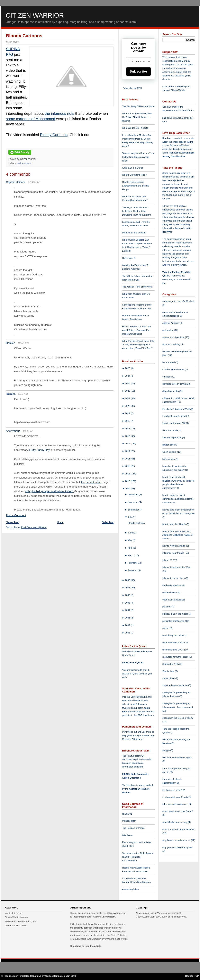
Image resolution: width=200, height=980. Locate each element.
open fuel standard (172, 600)
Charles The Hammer (174, 369)
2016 (128, 436)
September (134, 510)
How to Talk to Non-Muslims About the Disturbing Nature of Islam (178, 535)
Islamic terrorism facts (174, 578)
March (131, 555)
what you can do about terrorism (179, 829)
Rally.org (183, 61)
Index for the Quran (133, 663)
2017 (128, 429)
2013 (128, 459)
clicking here (169, 65)
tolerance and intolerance (176, 804)
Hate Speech (129, 258)
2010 (128, 481)
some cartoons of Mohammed (31, 119)
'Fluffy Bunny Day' (40, 450)
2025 (128, 368)
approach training (172, 344)
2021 (128, 398)
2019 (128, 413)
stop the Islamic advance (175, 685)
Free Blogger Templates (17, 976)
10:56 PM (23, 343)
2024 (128, 376)
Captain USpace (16, 182)
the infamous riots (60, 114)
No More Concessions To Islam (21, 921)
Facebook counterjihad (174, 416)
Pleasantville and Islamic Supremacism (94, 917)
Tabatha (11, 394)
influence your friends (174, 553)
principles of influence (174, 621)
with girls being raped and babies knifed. (49, 491)
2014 (128, 451)
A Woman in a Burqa (133, 168)
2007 (128, 588)
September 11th (171, 664)
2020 (128, 406)
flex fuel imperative (172, 438)
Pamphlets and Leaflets (134, 233)
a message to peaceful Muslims (178, 301)
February (133, 563)
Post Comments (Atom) (34, 527)
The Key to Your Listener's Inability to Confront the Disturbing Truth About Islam (137, 211)
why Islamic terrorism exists (177, 840)
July (130, 517)
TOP (196, 976)
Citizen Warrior (35, 15)
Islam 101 (127, 814)
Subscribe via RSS (132, 88)
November (133, 502)
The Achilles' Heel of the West (137, 287)
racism (166, 628)
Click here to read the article (86, 946)
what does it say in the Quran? (178, 811)
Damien (11, 343)
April (130, 548)
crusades (167, 377)
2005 (128, 603)
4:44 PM (28, 431)
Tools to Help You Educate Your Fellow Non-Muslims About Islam (138, 157)
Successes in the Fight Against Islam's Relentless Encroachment (138, 857)
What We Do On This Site (135, 128)
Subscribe (138, 71)
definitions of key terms (174, 384)
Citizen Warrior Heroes (16, 917)
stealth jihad (169, 678)
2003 (128, 618)
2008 (128, 580)
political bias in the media (175, 614)
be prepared (169, 362)
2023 (128, 383)
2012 (128, 466)
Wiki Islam (127, 835)
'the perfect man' (91, 482)
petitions (167, 607)
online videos (24, 163)
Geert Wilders (170, 452)
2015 (128, 443)
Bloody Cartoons (24, 36)
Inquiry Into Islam (13, 913)
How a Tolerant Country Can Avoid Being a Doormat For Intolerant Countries (136, 330)
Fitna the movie (171, 430)
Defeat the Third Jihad (16, 925)
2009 (128, 489)
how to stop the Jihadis (174, 524)
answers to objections (174, 337)
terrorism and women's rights (177, 757)
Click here (137, 739)
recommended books (173, 642)
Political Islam (129, 821)
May (130, 540)
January (132, 570)
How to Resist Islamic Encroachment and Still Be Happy (136, 186)
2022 (128, 391)
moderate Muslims (172, 585)
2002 (128, 625)
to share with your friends (175, 797)
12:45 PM (34, 182)
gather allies (169, 445)
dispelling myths (171, 391)
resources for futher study (176, 657)
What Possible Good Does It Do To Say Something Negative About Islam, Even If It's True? (138, 345)
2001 (128, 633)
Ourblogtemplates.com (58, 976)
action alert (168, 330)
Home (60, 522)
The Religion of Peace (133, 828)
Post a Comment (16, 515)
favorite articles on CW (174, 423)
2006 (128, 595)
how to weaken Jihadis (174, 546)
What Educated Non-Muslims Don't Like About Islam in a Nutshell (137, 117)
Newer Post (12, 522)
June (131, 533)
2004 (128, 610)
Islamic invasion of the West (176, 567)
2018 (128, 421)
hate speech (169, 459)
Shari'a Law (169, 671)
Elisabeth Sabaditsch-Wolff (176, 409)
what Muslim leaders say (175, 822)
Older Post (108, 522)
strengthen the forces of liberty (178, 718)
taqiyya (167, 232)
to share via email (172, 790)
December (133, 495)
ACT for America (171, 323)
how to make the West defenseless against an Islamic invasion (178, 499)
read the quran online (174, 635)
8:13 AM (23, 394)
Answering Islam (130, 889)
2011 (128, 474)
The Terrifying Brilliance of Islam (138, 106)
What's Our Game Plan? (134, 175)
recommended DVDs (173, 650)
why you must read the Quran (177, 847)
